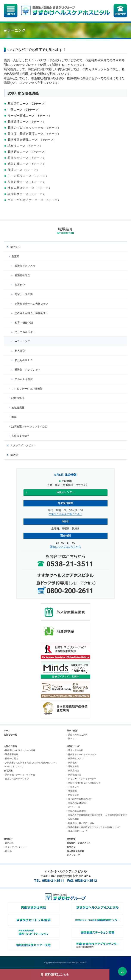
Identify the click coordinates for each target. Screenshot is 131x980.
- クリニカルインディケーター (81, 779)
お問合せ (71, 847)
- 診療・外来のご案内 (77, 735)
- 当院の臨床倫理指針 (77, 811)
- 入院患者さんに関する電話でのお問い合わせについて (30, 763)
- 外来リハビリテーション (16, 779)
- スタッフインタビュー (15, 847)
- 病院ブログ (73, 795)
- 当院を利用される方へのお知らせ (84, 783)
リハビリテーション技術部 (27, 389)
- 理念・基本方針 (75, 750)
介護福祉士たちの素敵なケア (31, 304)
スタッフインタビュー (23, 445)
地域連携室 (18, 408)
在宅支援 (8, 771)
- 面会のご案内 (11, 758)
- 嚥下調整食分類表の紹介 (79, 799)
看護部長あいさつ (25, 266)
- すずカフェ (73, 787)
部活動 (14, 455)
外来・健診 (72, 731)
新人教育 (20, 351)
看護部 (15, 256)
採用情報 (71, 839)
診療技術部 (18, 398)
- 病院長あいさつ (75, 758)
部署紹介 (20, 285)
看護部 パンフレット (28, 370)
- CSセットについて (14, 766)
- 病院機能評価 (74, 775)
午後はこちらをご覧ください (65, 514)
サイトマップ (73, 855)
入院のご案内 (10, 746)
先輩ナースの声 (24, 294)
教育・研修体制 (24, 323)
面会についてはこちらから (65, 547)
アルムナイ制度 (24, 379)
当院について (73, 746)
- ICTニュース (73, 807)
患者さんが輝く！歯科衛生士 (31, 313)
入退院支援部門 (20, 436)
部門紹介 (16, 247)
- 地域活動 (72, 791)
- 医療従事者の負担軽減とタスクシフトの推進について (93, 827)
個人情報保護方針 (75, 851)
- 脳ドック (72, 738)
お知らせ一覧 (10, 735)
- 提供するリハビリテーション (81, 754)
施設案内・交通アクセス (79, 843)
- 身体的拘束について (77, 831)
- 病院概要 (72, 763)
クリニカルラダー (25, 332)
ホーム (7, 731)
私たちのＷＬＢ (24, 360)
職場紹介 (8, 839)
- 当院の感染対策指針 (77, 803)
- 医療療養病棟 (11, 754)
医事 (14, 417)
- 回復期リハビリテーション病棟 (20, 750)
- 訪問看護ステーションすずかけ (20, 775)
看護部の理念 (22, 275)
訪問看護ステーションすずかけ (30, 426)
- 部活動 (8, 851)
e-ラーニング (22, 341)
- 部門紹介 (9, 843)
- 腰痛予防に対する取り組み (80, 823)
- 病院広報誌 (73, 771)
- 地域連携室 (73, 766)
